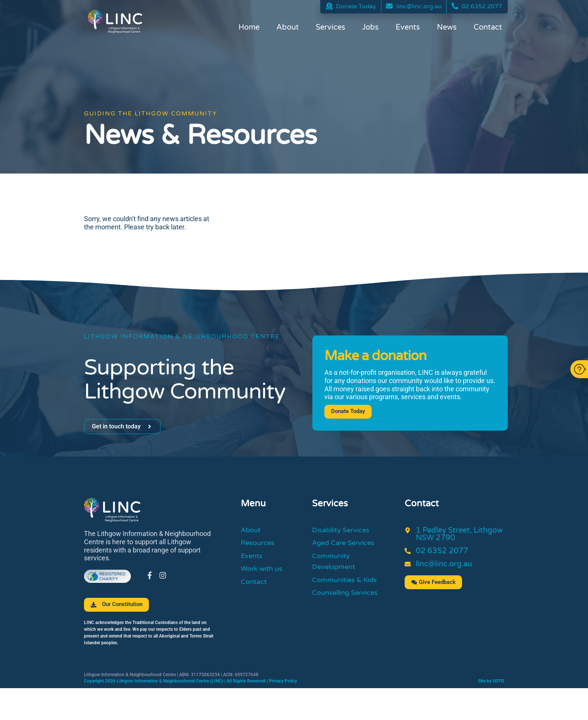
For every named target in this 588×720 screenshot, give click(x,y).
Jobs (370, 28)
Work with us (264, 572)
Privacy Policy (283, 681)
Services (331, 28)
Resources (259, 545)
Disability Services (344, 531)
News (447, 28)
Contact (488, 28)
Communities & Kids (348, 584)
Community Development (336, 564)
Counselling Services (349, 598)
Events (408, 28)
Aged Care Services (347, 545)
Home (249, 28)
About (288, 28)
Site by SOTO (491, 681)
